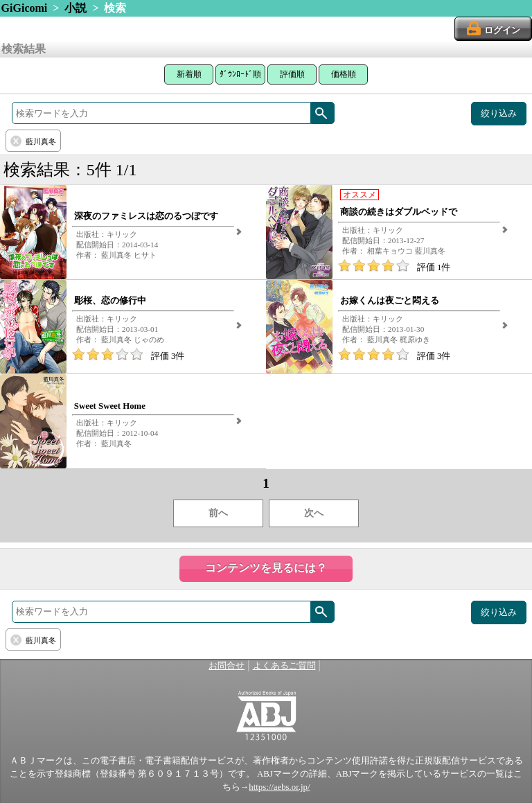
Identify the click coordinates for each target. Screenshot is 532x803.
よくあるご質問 (284, 666)
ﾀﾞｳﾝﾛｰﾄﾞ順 (240, 74)
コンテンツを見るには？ (266, 568)
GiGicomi (25, 8)
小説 (76, 8)
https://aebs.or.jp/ (279, 787)
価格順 (344, 74)
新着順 (189, 74)
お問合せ (227, 666)
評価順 (292, 74)
